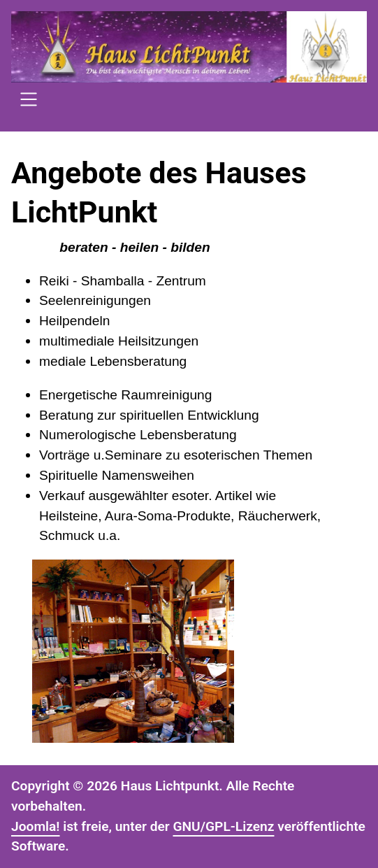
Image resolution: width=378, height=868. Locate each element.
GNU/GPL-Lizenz (223, 826)
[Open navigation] (29, 101)
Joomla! (36, 826)
